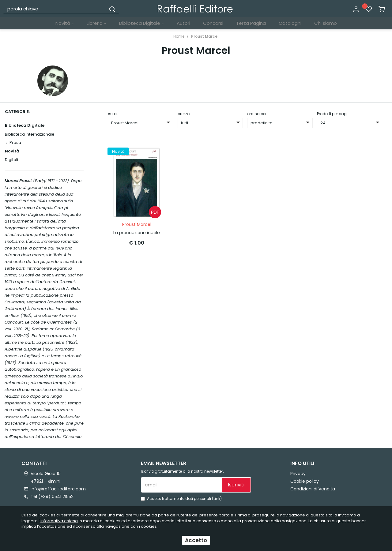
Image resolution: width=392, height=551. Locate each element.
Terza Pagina (251, 23)
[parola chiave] (55, 9)
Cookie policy (305, 481)
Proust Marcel (205, 36)
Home (179, 36)
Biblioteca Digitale (141, 23)
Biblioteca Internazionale (30, 134)
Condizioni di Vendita (313, 489)
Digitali (11, 160)
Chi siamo (326, 23)
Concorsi (213, 23)
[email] (181, 485)
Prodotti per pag (332, 114)
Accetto (196, 540)
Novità (65, 23)
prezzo (184, 114)
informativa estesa (59, 521)
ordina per (257, 114)
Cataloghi (290, 23)
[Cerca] (112, 9)
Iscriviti (236, 485)
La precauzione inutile (137, 233)
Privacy (298, 474)
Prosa (15, 142)
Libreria (96, 23)
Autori (183, 23)
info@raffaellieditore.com (58, 489)
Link (217, 499)
